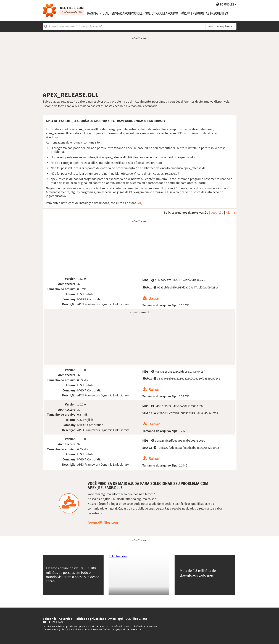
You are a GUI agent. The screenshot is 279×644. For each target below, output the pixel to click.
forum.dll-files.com (103, 522)
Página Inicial (98, 13)
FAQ (139, 203)
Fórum (185, 13)
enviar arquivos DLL (127, 13)
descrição (217, 212)
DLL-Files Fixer (53, 622)
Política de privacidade (90, 619)
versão (204, 212)
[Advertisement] (140, 65)
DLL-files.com (118, 556)
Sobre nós (50, 619)
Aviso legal (116, 619)
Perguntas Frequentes (210, 13)
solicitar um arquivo (162, 13)
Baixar (154, 298)
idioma (230, 212)
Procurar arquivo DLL (221, 26)
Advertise (65, 619)
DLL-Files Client (136, 619)
